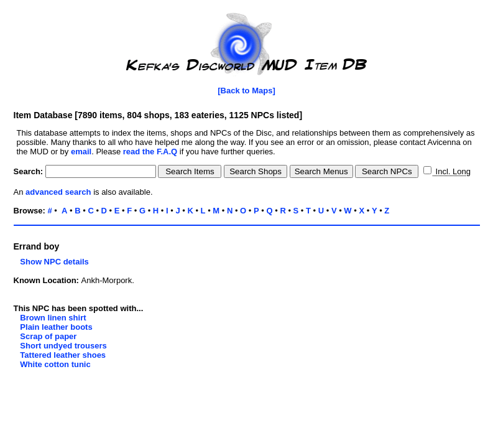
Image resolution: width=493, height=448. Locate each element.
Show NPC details (51, 262)
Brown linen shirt (53, 318)
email (81, 152)
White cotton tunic (55, 364)
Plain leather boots (56, 327)
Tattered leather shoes (63, 355)
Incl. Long (452, 171)
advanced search (58, 192)
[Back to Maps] (246, 91)
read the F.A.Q (150, 152)
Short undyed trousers (63, 346)
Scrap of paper (48, 336)
